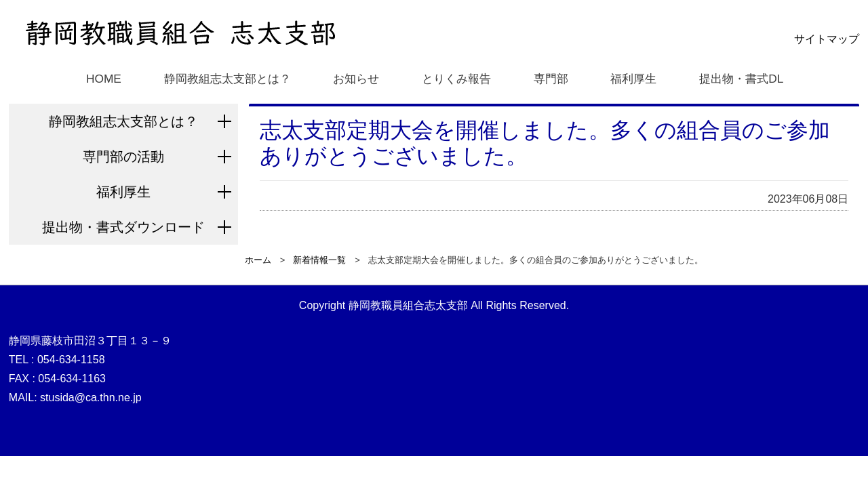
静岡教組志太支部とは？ (222, 78)
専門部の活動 (123, 157)
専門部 (553, 78)
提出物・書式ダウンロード (123, 227)
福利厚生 (636, 78)
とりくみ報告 (456, 78)
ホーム (258, 260)
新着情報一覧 (319, 260)
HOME (96, 78)
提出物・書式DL (746, 78)
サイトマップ (827, 39)
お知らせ (355, 78)
